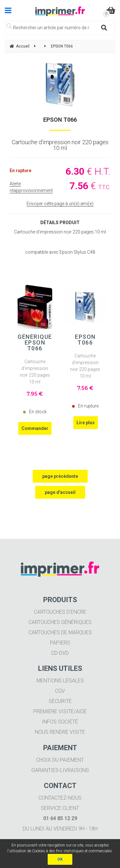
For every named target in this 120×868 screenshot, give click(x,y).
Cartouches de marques (60, 632)
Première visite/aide (60, 711)
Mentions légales (60, 681)
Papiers (60, 643)
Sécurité (60, 701)
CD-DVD (60, 653)
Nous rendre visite (60, 732)
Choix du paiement (60, 760)
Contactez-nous (60, 798)
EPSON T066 (60, 120)
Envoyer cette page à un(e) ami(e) (60, 204)
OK (60, 859)
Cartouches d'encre (60, 612)
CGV (60, 691)
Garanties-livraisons (60, 770)
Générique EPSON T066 (35, 343)
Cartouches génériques (60, 622)
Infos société (60, 722)
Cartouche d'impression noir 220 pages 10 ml (35, 372)
